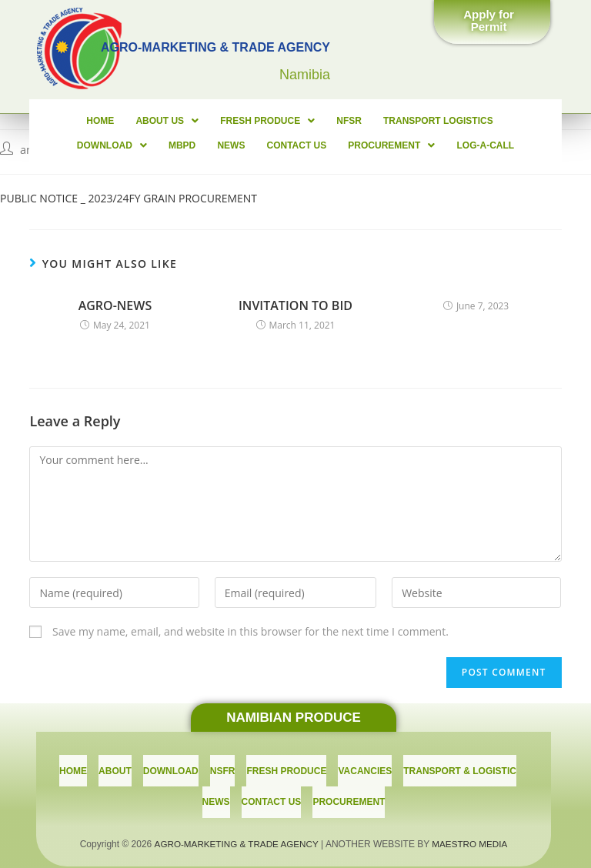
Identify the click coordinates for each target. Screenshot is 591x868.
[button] (492, 23)
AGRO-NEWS (115, 305)
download (171, 767)
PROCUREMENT (344, 145)
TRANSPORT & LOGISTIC (460, 767)
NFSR (302, 121)
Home (60, 121)
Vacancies (365, 767)
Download (498, 121)
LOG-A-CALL (435, 145)
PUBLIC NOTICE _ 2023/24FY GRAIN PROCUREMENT (129, 198)
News (188, 145)
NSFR (223, 767)
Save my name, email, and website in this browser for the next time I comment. (250, 631)
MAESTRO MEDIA (472, 830)
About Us (125, 121)
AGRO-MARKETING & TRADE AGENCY (235, 830)
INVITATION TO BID (295, 305)
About (115, 767)
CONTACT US (251, 145)
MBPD (141, 145)
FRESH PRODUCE (223, 121)
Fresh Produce (286, 767)
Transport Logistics (389, 121)
